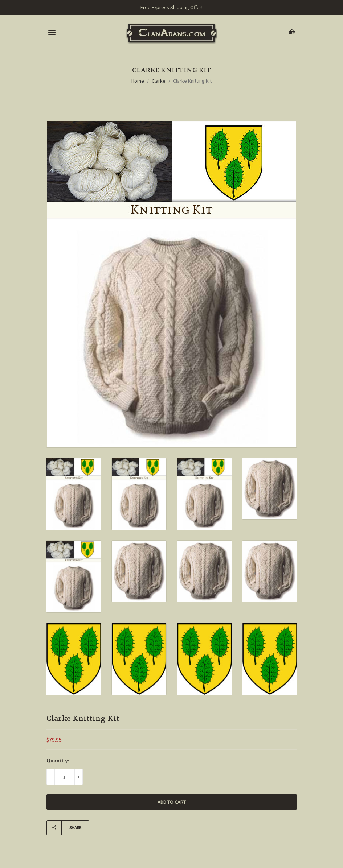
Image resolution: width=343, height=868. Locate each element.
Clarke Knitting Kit (192, 81)
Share (64, 828)
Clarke (159, 81)
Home (138, 81)
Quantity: (58, 761)
